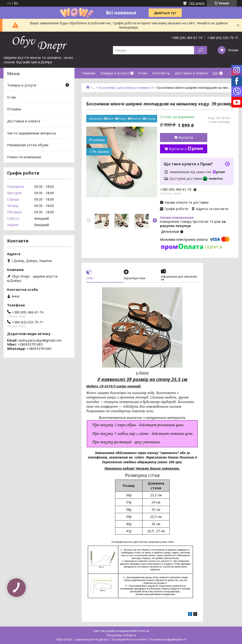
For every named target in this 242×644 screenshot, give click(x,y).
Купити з (186, 149)
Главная (88, 73)
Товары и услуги (115, 73)
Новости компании (24, 157)
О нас (143, 73)
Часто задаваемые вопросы (31, 133)
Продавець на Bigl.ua (121, 635)
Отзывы (14, 109)
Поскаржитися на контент (129, 639)
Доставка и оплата (191, 73)
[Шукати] (201, 50)
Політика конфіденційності (168, 639)
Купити (186, 137)
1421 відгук (197, 3)
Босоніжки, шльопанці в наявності (126, 88)
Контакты (161, 73)
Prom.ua (144, 631)
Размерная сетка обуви (28, 145)
